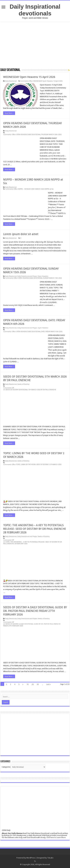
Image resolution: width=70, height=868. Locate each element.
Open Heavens (43, 276)
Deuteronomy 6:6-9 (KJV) (13, 305)
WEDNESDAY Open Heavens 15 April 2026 (29, 77)
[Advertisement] (35, 45)
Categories (6, 767)
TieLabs (50, 858)
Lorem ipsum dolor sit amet (21, 234)
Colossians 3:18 (46, 159)
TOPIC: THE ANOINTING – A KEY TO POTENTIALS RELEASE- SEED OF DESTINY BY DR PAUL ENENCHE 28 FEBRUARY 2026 (35, 529)
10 (27, 684)
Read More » (9, 113)
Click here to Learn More (56, 837)
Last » (48, 684)
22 (14, 162)
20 (33, 684)
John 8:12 (8, 362)
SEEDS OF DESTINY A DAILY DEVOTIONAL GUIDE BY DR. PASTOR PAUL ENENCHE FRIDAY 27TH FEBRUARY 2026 (35, 611)
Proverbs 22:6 (46, 302)
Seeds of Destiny (23, 384)
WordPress (31, 858)
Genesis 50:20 (44, 219)
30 (38, 684)
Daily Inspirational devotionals (35, 10)
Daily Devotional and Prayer (27, 276)
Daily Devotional (11, 81)
